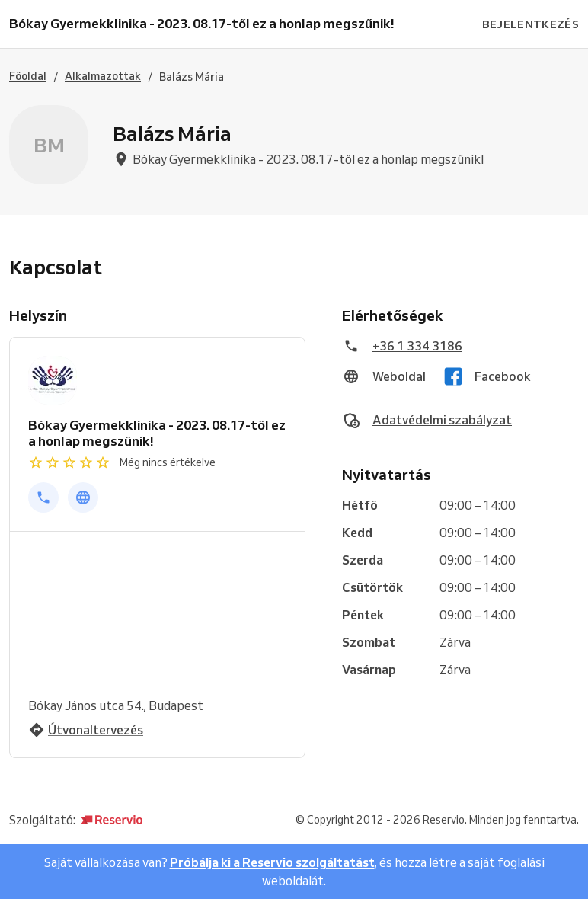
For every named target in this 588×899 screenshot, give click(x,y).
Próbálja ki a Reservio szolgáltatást (272, 862)
